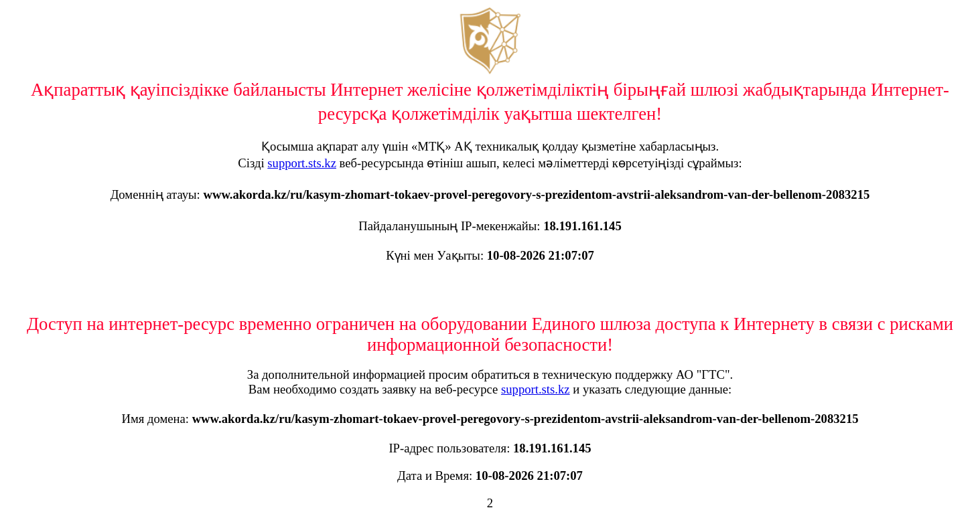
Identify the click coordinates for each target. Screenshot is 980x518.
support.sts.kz (302, 163)
